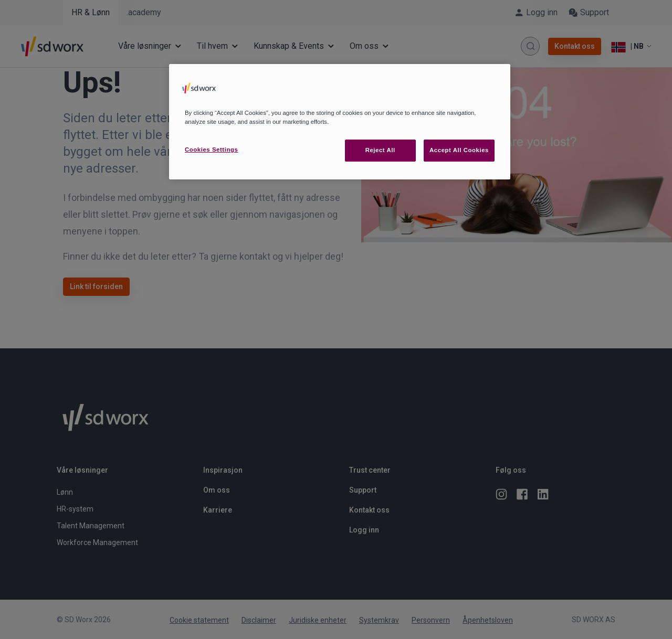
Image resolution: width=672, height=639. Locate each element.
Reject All (380, 150)
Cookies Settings (211, 150)
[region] (340, 122)
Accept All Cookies (459, 150)
